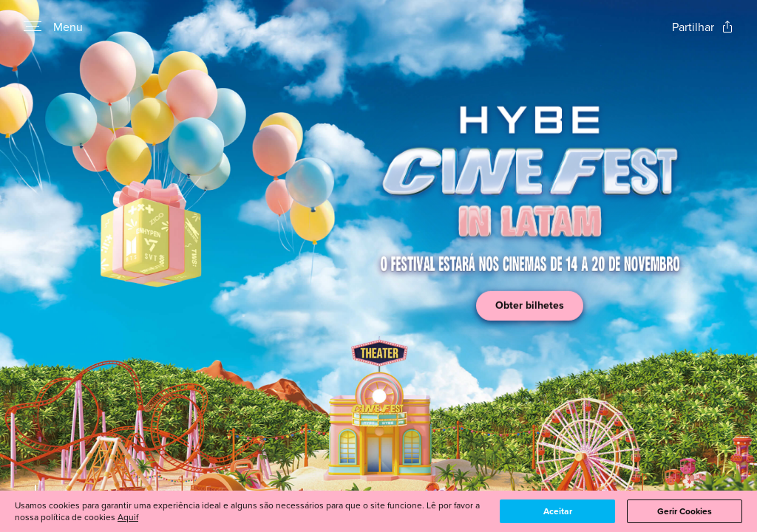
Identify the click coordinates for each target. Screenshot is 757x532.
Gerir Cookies (685, 511)
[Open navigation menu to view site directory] (33, 27)
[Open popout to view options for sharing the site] (703, 27)
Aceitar (558, 511)
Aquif (128, 517)
